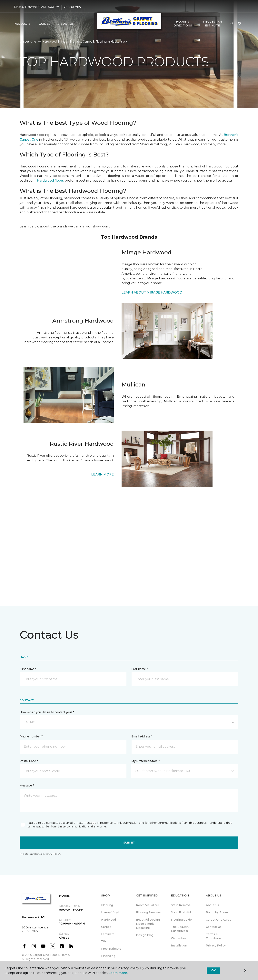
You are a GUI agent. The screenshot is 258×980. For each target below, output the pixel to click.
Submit (129, 843)
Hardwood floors (50, 180)
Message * (27, 785)
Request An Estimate (213, 24)
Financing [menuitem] (108, 956)
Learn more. (118, 973)
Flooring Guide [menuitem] (181, 920)
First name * (28, 669)
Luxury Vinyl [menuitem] (110, 912)
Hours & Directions (183, 24)
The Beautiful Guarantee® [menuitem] (181, 929)
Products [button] (22, 24)
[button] (232, 24)
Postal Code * (29, 761)
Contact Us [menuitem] (214, 927)
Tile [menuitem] (104, 941)
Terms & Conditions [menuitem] (214, 936)
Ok (213, 970)
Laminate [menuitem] (108, 934)
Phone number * (31, 736)
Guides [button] (45, 24)
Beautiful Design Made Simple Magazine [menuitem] (148, 924)
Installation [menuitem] (179, 945)
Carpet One (28, 42)
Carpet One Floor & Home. (51, 955)
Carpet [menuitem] (106, 927)
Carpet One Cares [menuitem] (218, 920)
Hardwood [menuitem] (109, 920)
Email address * (142, 736)
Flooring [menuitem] (107, 905)
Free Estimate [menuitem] (111, 949)
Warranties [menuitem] (179, 938)
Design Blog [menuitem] (145, 935)
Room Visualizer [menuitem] (148, 905)
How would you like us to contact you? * (47, 712)
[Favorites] (239, 24)
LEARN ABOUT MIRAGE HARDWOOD (152, 292)
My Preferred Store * (145, 761)
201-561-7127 (73, 7)
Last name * (139, 669)
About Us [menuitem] (212, 905)
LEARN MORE (102, 474)
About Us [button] (66, 24)
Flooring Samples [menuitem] (148, 912)
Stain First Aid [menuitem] (181, 912)
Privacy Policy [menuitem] (216, 945)
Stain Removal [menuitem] (181, 905)
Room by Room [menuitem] (217, 912)
